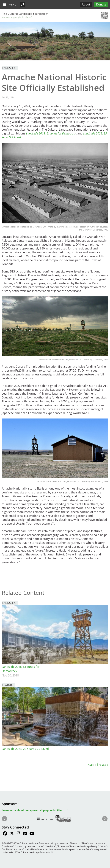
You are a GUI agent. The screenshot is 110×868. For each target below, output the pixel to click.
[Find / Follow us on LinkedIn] (25, 834)
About (86, 4)
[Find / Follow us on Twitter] (12, 834)
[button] (22, 4)
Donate (101, 4)
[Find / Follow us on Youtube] (32, 834)
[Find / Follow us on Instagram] (19, 834)
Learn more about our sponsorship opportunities (32, 810)
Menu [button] (13, 5)
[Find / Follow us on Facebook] (5, 834)
